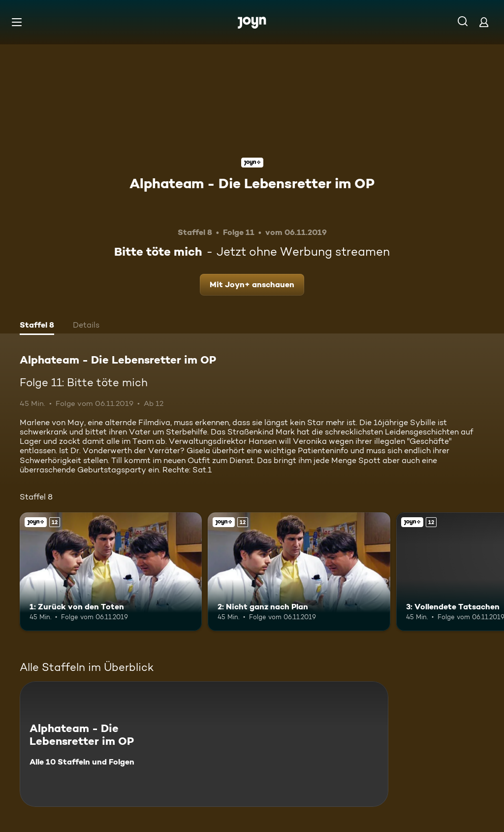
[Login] (484, 22)
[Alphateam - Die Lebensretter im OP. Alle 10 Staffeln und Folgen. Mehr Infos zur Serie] (204, 744)
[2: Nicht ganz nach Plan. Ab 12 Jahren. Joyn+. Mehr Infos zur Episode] (299, 572)
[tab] (37, 326)
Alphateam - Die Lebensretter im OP (252, 183)
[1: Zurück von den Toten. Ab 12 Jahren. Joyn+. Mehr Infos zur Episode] (111, 572)
